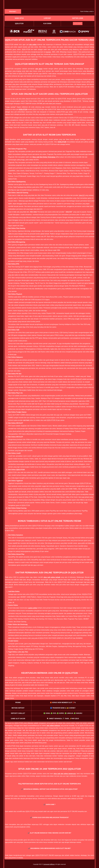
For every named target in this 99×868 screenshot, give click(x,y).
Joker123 (82, 195)
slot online (33, 45)
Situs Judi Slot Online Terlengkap (44, 157)
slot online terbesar (53, 726)
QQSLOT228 (23, 109)
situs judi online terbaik (52, 577)
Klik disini (47, 24)
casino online (33, 608)
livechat (48, 52)
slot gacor (39, 69)
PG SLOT (79, 379)
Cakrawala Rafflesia (49, 864)
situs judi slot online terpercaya (65, 774)
